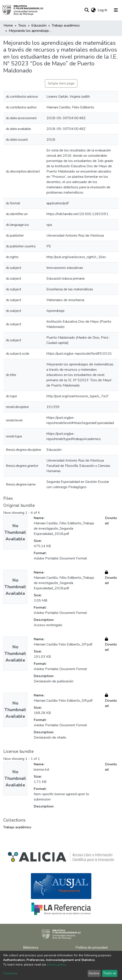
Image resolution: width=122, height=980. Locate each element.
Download (111, 578)
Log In (103, 10)
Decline (94, 973)
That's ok (110, 973)
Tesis (22, 25)
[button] (93, 10)
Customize (10, 973)
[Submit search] (87, 10)
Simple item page (61, 83)
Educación (39, 25)
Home (8, 25)
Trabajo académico (66, 25)
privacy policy (56, 965)
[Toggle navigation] (116, 10)
